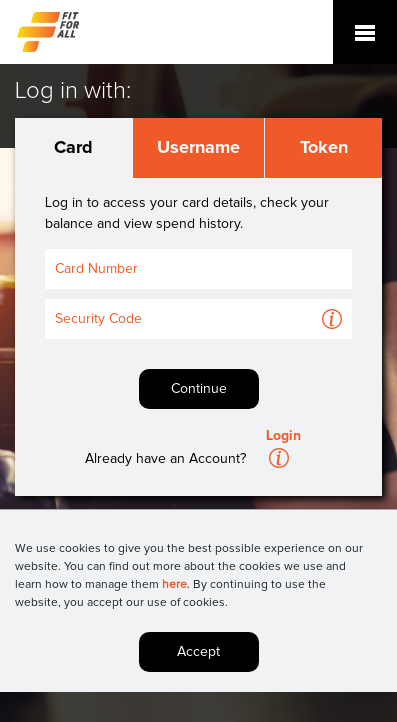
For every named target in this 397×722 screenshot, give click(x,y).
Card (73, 148)
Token (324, 148)
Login (283, 436)
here (174, 585)
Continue (199, 389)
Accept (198, 652)
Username (198, 148)
